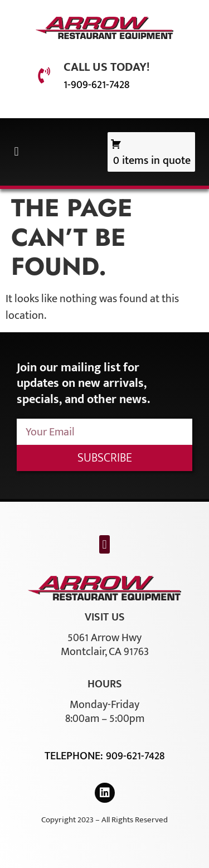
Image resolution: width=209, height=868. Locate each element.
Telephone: (75, 756)
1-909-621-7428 (96, 85)
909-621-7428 (135, 756)
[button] (16, 152)
